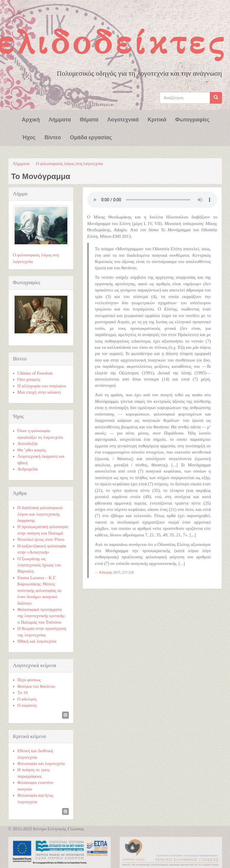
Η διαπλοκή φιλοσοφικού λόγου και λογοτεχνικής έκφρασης (40, 514)
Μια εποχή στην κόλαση (39, 392)
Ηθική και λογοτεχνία (37, 641)
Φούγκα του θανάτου (36, 686)
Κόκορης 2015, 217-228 (117, 572)
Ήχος (29, 137)
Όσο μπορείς (29, 379)
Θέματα (89, 119)
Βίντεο (53, 137)
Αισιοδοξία (28, 443)
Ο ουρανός (27, 705)
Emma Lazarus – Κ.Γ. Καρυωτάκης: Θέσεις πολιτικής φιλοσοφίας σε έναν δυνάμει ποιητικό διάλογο (40, 590)
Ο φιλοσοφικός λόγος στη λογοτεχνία (69, 164)
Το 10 (23, 693)
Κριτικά (157, 119)
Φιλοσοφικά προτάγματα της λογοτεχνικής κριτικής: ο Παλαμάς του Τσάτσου (42, 616)
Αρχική (31, 119)
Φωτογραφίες (192, 119)
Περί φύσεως (29, 680)
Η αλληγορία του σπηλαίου (42, 386)
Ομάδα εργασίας (91, 137)
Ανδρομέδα (28, 469)
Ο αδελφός (27, 699)
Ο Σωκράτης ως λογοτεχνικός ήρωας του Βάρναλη (39, 565)
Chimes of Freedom (35, 373)
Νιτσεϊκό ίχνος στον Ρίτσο (41, 539)
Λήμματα (60, 119)
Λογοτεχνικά (123, 119)
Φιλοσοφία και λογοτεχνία (41, 764)
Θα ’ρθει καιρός (32, 450)
